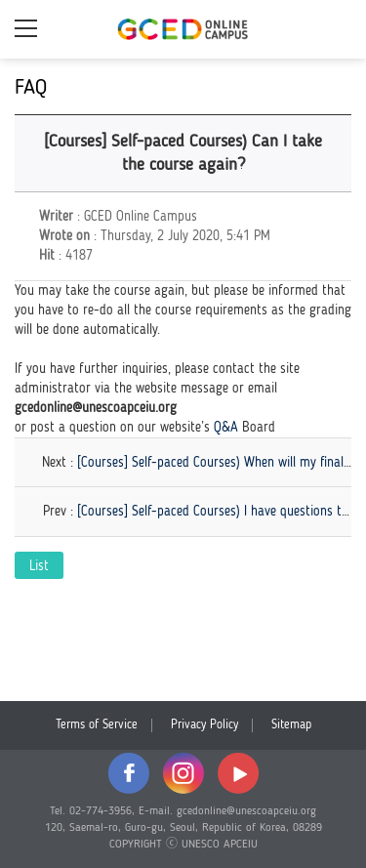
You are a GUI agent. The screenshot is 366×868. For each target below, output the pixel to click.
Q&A (226, 428)
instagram (183, 773)
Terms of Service (97, 725)
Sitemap (291, 725)
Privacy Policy (204, 725)
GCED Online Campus (183, 29)
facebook (129, 773)
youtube (238, 773)
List (39, 566)
